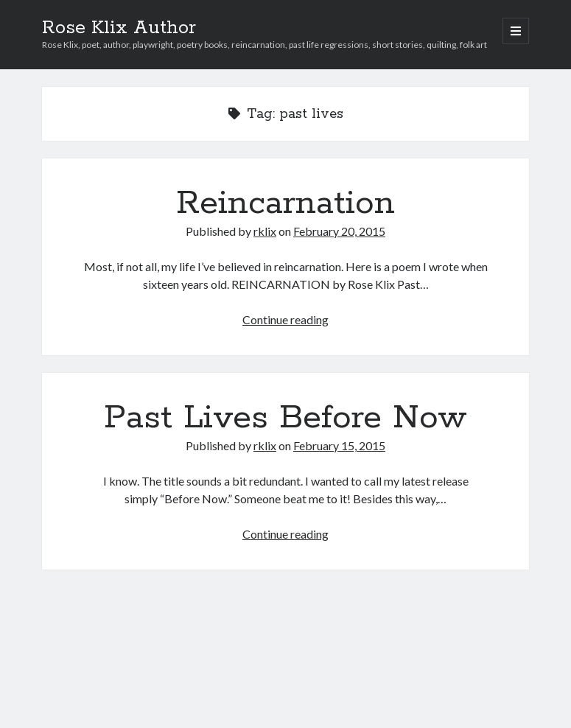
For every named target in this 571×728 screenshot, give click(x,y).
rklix (265, 231)
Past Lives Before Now (285, 418)
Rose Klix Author (119, 28)
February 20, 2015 (339, 231)
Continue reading (285, 319)
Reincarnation (285, 203)
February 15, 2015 (339, 445)
